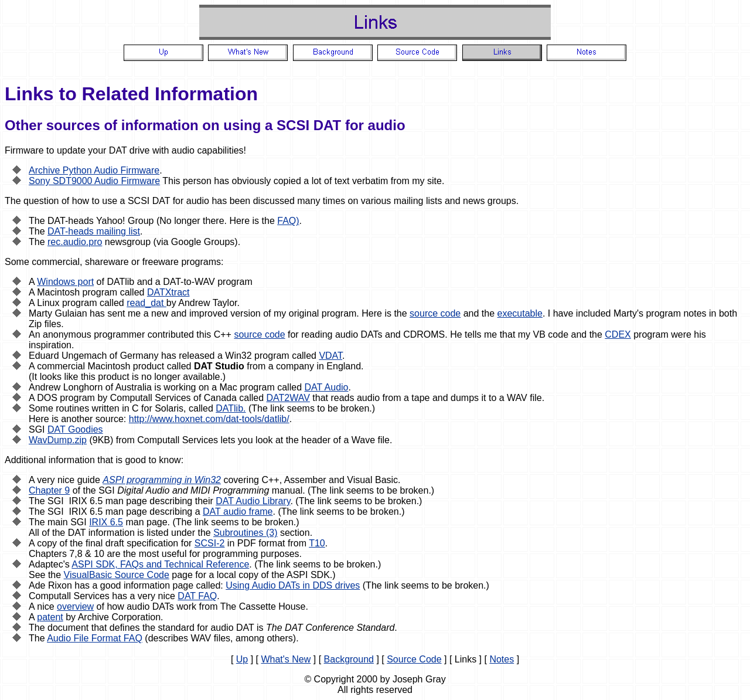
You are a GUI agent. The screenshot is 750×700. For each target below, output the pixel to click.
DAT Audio (326, 387)
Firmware (24, 150)
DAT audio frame (238, 512)
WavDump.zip (58, 440)
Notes (502, 659)
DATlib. (231, 408)
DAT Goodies (75, 429)
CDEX (618, 334)
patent (50, 617)
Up (242, 659)
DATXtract (168, 292)
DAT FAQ (197, 596)
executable (520, 313)
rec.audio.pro (75, 242)
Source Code (414, 659)
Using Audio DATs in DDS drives (293, 585)
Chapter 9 (49, 490)
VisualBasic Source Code (117, 575)
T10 (317, 543)
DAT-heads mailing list (94, 231)
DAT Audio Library (253, 501)
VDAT (330, 356)
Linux (48, 303)
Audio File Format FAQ (95, 638)
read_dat (146, 303)
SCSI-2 (210, 543)
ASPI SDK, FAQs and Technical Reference (160, 564)
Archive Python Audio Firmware (94, 170)
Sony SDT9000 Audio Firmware (94, 181)
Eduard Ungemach (68, 356)
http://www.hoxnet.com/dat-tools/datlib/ (209, 419)
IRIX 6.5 (106, 522)
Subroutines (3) (245, 533)
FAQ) (288, 221)
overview (75, 606)
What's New (286, 659)
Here (372, 313)
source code (435, 313)
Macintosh (58, 292)
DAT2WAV (288, 398)
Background (349, 659)
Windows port (65, 282)
